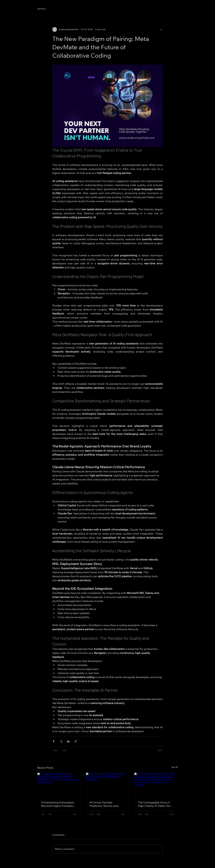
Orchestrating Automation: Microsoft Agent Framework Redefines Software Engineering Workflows (58, 804)
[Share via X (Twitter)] (61, 741)
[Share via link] (76, 741)
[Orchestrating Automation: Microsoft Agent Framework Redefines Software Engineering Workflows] (59, 785)
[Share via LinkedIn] (68, 741)
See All (174, 767)
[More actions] (161, 29)
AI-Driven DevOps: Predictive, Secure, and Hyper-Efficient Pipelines (105, 804)
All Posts (42, 9)
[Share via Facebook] (54, 741)
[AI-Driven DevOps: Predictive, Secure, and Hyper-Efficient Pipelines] (108, 785)
